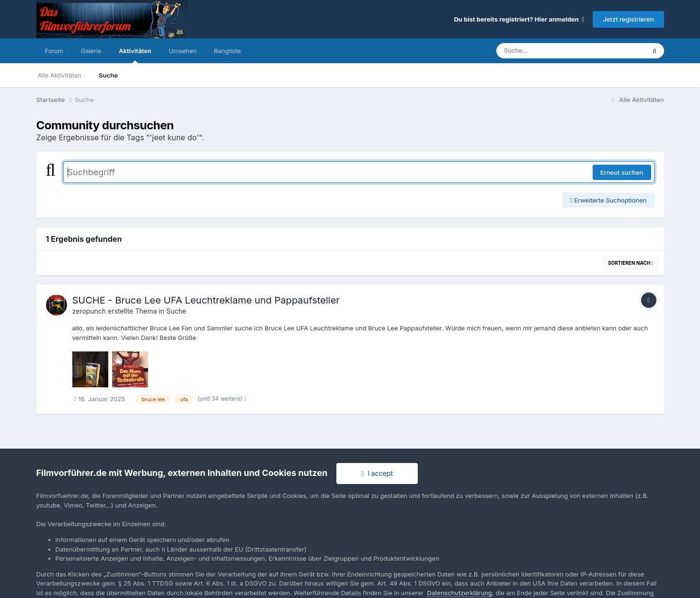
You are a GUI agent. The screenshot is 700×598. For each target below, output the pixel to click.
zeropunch (89, 311)
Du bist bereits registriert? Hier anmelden (519, 19)
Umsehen (183, 51)
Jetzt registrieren (628, 19)
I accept (377, 473)
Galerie (91, 51)
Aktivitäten (135, 55)
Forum (54, 51)
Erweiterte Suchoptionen (608, 200)
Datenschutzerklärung (459, 593)
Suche (108, 75)
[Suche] (552, 51)
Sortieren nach (631, 263)
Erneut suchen (622, 172)
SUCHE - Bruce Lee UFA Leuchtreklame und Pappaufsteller (206, 300)
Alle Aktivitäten (60, 75)
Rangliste (227, 51)
